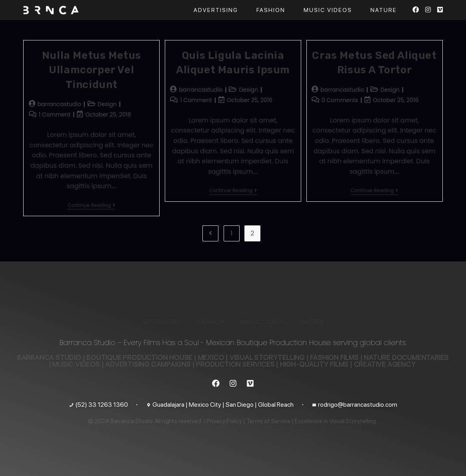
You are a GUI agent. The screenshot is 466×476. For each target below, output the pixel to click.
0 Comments (340, 100)
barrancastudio (59, 104)
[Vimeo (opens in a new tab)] (440, 10)
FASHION (211, 322)
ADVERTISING (162, 322)
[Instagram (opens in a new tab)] (428, 10)
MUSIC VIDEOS (263, 322)
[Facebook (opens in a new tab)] (416, 10)
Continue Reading (91, 206)
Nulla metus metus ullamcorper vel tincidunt (92, 70)
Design (107, 104)
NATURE (313, 322)
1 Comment (55, 114)
